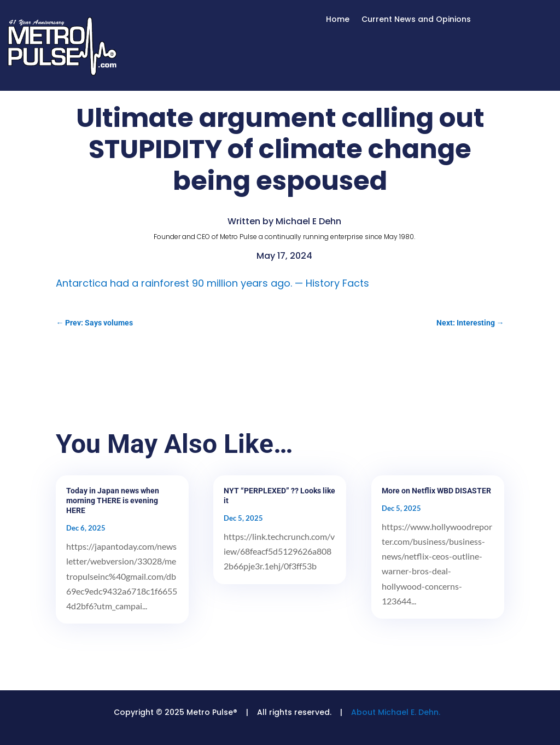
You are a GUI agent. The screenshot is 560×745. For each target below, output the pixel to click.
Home (338, 20)
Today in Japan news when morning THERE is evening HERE (113, 500)
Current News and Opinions (416, 20)
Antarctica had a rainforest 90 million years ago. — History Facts (212, 283)
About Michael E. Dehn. (396, 712)
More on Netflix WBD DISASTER (436, 491)
